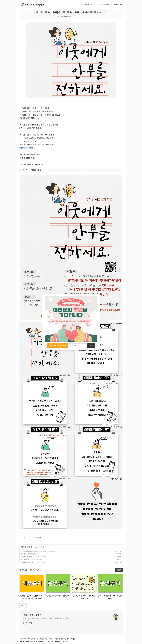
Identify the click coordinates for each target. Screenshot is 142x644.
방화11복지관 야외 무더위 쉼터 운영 (31, 559)
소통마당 (107, 4)
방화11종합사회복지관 (34, 615)
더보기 (119, 570)
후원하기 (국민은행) (57, 345)
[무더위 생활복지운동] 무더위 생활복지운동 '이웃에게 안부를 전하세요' (71, 12)
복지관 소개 (86, 4)
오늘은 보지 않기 (78, 346)
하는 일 (97, 4)
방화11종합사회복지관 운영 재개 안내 (32, 562)
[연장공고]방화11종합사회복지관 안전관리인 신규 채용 (37, 551)
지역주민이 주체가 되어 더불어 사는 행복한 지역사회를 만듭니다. (47, 618)
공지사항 (30, 547)
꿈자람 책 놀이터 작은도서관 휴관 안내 (32, 557)
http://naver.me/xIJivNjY (29, 148)
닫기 (91, 346)
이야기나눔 (118, 4)
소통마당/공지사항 (66, 16)
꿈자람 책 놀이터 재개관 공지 (29, 554)
